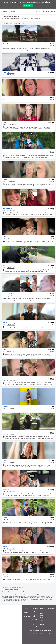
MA (10, 587)
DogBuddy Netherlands (44, 640)
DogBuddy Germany (39, 637)
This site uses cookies (46, 630)
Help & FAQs (51, 608)
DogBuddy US (5, 587)
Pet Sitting (35, 622)
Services (38, 11)
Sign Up (53, 11)
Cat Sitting (35, 619)
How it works (27, 617)
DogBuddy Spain (39, 634)
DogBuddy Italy (47, 634)
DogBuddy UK (31, 634)
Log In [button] (48, 11)
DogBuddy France (30, 637)
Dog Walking (35, 608)
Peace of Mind (51, 611)
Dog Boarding (20, 587)
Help (43, 11)
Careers (42, 611)
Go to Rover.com (28, 5)
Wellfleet (14, 587)
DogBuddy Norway (34, 640)
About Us (43, 608)
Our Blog (43, 618)
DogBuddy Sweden (49, 637)
